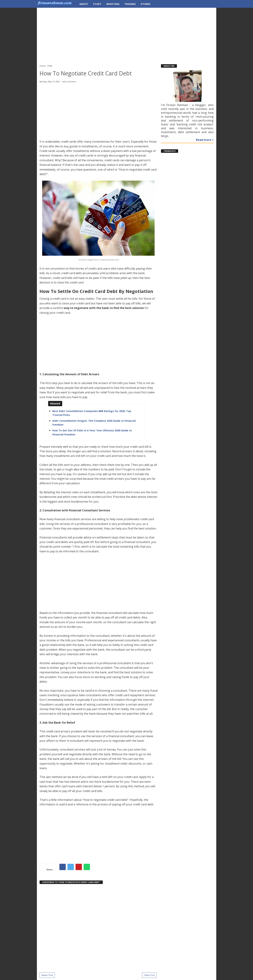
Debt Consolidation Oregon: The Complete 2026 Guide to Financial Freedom (94, 423)
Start (97, 4)
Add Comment (69, 82)
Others (145, 4)
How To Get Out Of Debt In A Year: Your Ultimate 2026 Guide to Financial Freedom (92, 432)
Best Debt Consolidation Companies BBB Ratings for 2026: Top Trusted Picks (92, 413)
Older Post (149, 975)
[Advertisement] (127, 34)
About (84, 4)
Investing (113, 4)
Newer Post (47, 975)
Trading (130, 4)
